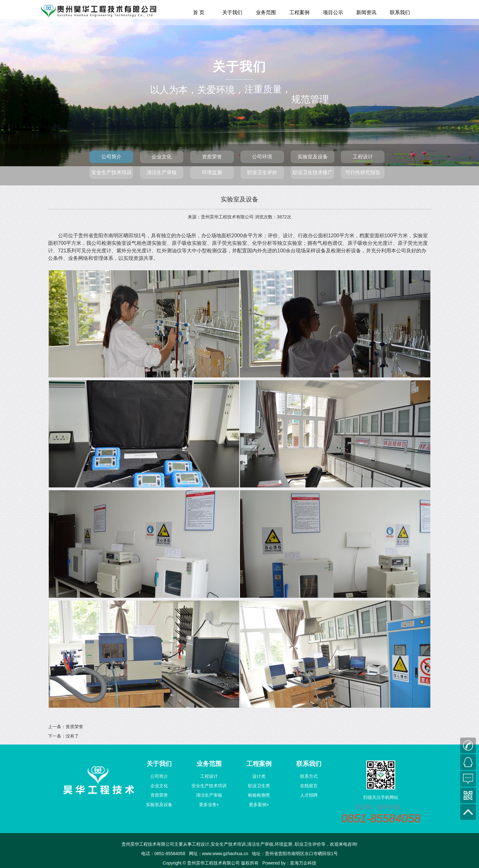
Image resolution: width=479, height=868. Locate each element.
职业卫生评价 (262, 172)
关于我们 (232, 12)
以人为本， (174, 90)
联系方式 (309, 776)
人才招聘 (309, 795)
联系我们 (400, 12)
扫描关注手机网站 (381, 797)
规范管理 (310, 51)
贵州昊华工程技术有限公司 (227, 217)
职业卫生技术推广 (313, 172)
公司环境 (262, 157)
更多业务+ (209, 805)
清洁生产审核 (162, 172)
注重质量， (268, 89)
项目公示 (333, 12)
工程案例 (299, 12)
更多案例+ (259, 805)
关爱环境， (221, 90)
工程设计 (363, 157)
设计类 (259, 776)
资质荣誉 (212, 157)
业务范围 (266, 12)
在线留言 (309, 786)
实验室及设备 (313, 157)
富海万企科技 (303, 863)
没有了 (72, 736)
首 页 (199, 12)
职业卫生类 (259, 786)
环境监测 (212, 172)
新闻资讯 (366, 12)
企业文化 (162, 157)
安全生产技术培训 (111, 172)
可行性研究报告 (363, 172)
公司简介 (111, 157)
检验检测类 (259, 795)
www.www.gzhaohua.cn (225, 854)
